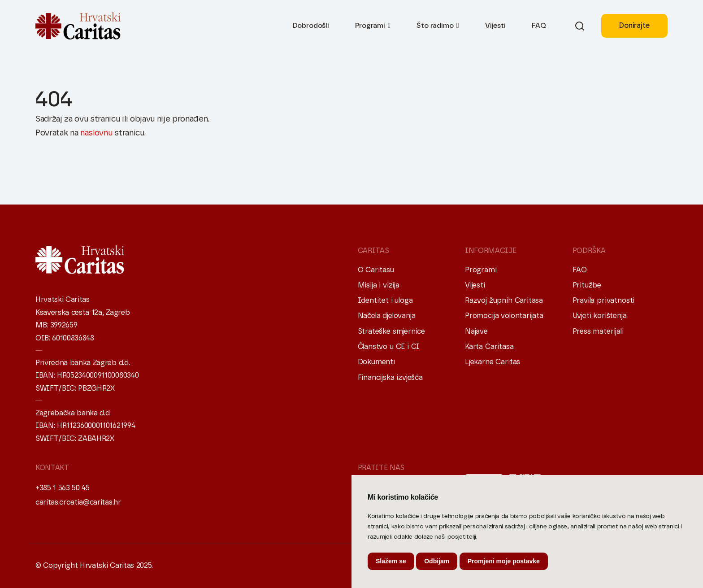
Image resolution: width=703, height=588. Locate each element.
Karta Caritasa (489, 347)
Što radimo (435, 26)
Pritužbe (587, 285)
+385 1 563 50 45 (63, 488)
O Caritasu (376, 270)
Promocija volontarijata (504, 316)
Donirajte (634, 26)
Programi (370, 26)
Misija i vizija (379, 285)
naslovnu (96, 133)
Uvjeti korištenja (600, 316)
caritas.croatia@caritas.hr (78, 502)
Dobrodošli (311, 26)
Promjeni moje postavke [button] (504, 561)
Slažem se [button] (391, 561)
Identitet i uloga (385, 301)
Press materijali (598, 331)
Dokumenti (376, 362)
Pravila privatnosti (604, 301)
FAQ (539, 26)
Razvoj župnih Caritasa (504, 301)
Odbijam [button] (437, 561)
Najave (476, 331)
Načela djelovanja (387, 316)
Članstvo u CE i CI (389, 347)
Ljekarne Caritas (493, 362)
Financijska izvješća (390, 378)
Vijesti (495, 26)
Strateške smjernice (392, 331)
